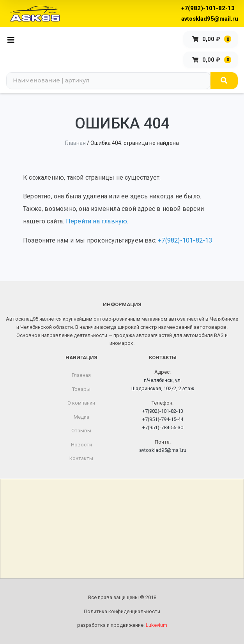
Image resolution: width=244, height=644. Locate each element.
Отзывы (81, 431)
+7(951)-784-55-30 (163, 427)
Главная (75, 143)
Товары (81, 389)
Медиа (81, 417)
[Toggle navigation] (13, 39)
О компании (81, 403)
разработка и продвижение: (122, 625)
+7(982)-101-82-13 (208, 8)
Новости (81, 445)
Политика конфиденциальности (122, 611)
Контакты (81, 458)
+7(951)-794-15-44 (163, 419)
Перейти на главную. (97, 221)
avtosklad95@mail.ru (210, 19)
